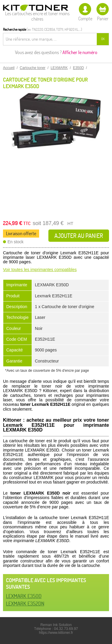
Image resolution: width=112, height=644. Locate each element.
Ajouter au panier (79, 236)
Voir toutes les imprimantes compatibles (40, 270)
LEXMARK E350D (24, 596)
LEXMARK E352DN (25, 604)
